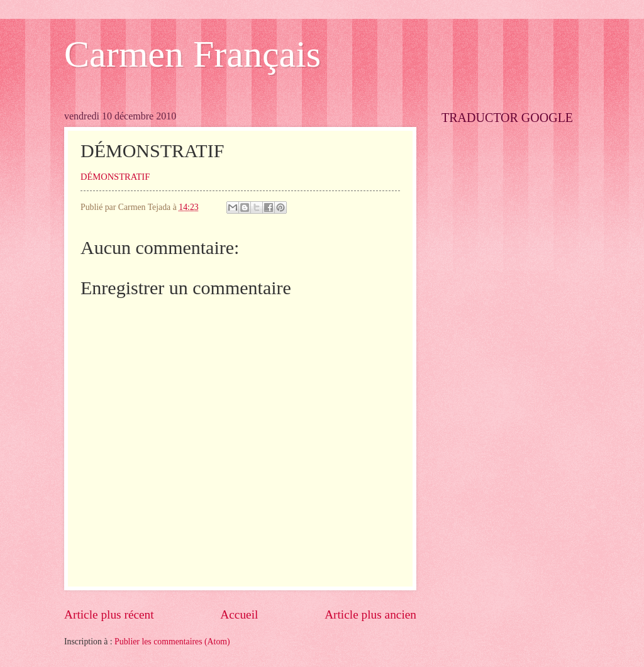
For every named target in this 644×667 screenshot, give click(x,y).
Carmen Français (192, 54)
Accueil (239, 615)
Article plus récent (109, 615)
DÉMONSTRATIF (115, 177)
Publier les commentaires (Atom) (172, 642)
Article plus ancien (370, 615)
